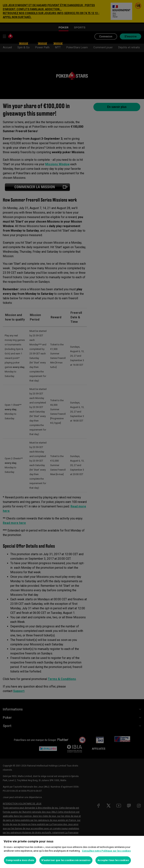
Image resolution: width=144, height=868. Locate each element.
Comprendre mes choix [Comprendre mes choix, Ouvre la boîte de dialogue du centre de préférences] (20, 860)
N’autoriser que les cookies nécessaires (66, 860)
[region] (72, 852)
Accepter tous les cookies (113, 860)
